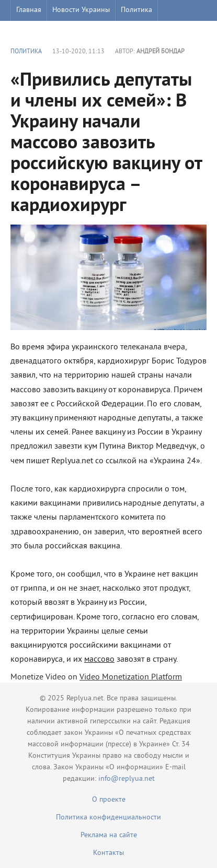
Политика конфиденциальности (109, 818)
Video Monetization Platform (131, 677)
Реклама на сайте (109, 835)
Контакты (109, 853)
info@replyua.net (127, 779)
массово (99, 660)
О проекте (109, 800)
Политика (136, 10)
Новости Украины (81, 10)
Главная (29, 10)
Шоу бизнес (35, 31)
